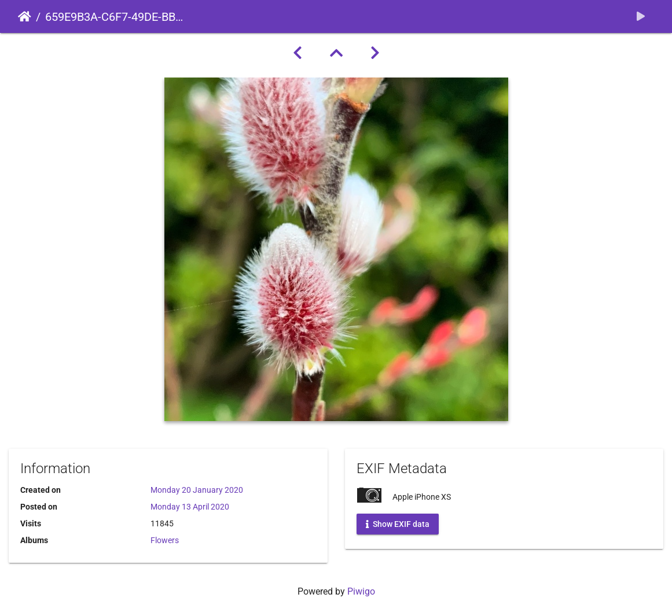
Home (25, 17)
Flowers (165, 540)
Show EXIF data (398, 524)
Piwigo (361, 591)
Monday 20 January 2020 (197, 490)
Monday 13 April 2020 (190, 507)
